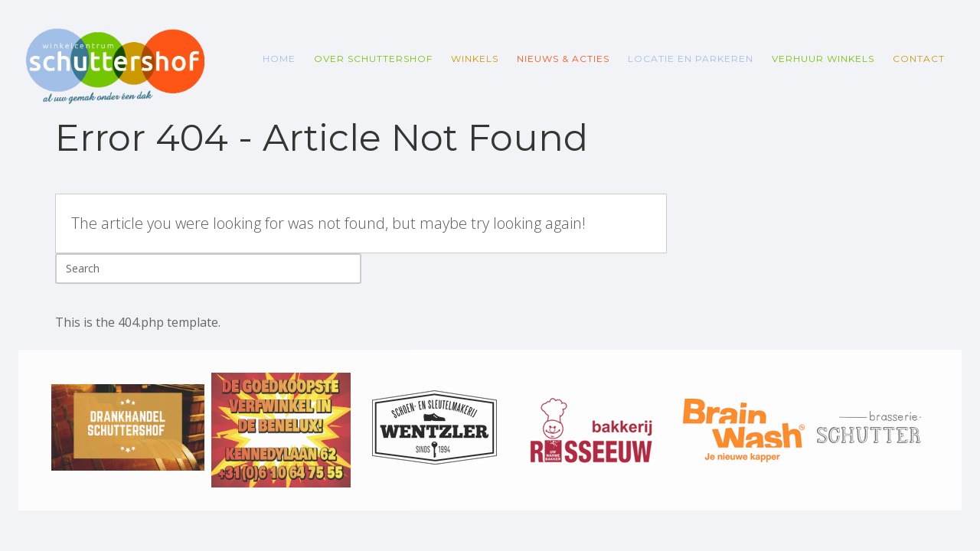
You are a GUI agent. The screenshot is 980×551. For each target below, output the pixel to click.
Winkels (475, 59)
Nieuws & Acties (563, 59)
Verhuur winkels (823, 59)
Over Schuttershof (373, 59)
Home (279, 59)
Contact (919, 59)
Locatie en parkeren (691, 59)
